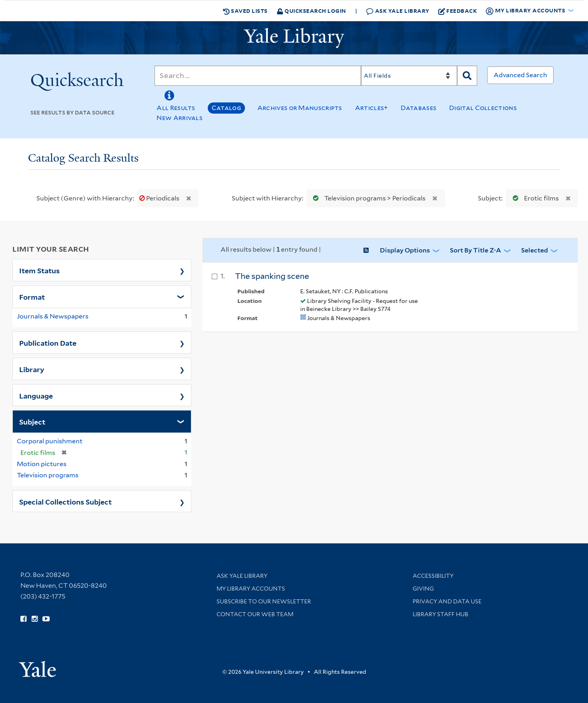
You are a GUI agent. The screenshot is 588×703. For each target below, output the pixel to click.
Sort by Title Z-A (476, 250)
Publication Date (48, 342)
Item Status (39, 270)
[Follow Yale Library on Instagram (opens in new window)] (35, 619)
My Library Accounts (251, 589)
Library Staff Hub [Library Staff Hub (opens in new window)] (440, 614)
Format (32, 296)
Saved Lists (245, 11)
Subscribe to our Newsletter (264, 601)
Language (36, 395)
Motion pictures (42, 464)
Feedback (458, 11)
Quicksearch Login (311, 11)
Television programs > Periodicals (367, 198)
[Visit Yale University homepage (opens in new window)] (37, 666)
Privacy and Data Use (447, 601)
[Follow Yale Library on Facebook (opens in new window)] (23, 619)
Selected (535, 250)
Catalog (226, 108)
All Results (176, 108)
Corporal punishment (50, 441)
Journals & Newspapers (53, 316)
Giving (423, 589)
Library (32, 369)
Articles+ (372, 108)
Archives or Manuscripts (300, 108)
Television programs (48, 475)
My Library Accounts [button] (526, 11)
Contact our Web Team (255, 614)
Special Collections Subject (65, 501)
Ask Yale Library (398, 11)
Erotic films (534, 198)
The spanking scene (272, 276)
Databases (418, 108)
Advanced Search (520, 75)
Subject (32, 421)
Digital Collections (483, 108)
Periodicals (160, 198)
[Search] (258, 76)
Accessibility (433, 576)
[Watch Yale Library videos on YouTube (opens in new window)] (46, 619)
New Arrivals (180, 118)
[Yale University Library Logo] (294, 38)
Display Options (405, 250)
